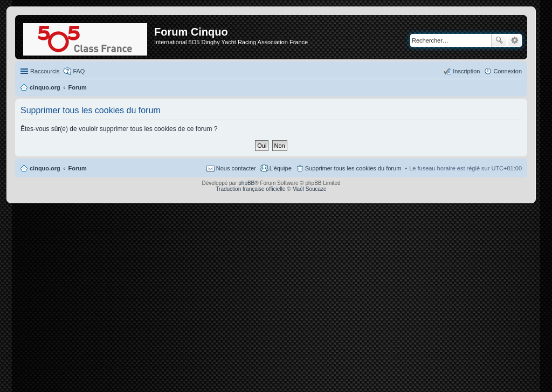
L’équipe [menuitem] (281, 168)
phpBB (246, 183)
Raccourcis (45, 71)
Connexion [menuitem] (508, 71)
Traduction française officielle (250, 189)
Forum (78, 168)
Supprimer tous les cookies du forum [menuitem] (353, 168)
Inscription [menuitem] (466, 71)
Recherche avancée (515, 40)
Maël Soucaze (309, 189)
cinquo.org (45, 168)
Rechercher (499, 40)
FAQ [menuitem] (79, 71)
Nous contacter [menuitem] (236, 168)
